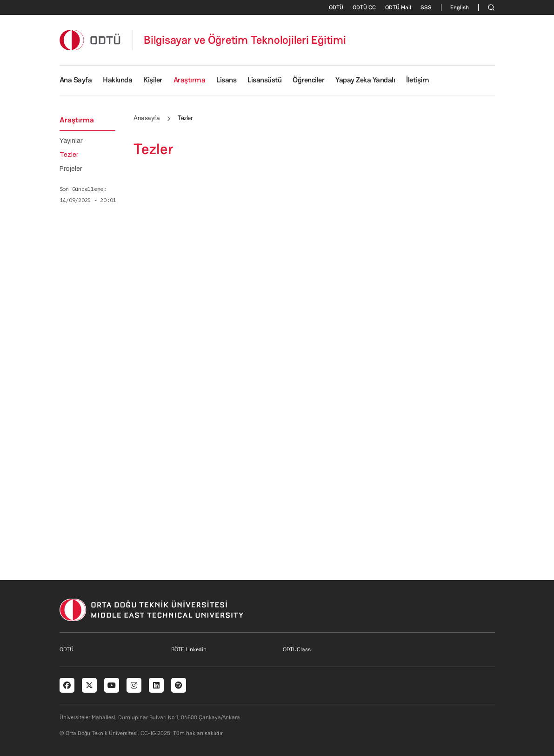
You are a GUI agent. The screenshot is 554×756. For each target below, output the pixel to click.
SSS (426, 7)
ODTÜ (336, 7)
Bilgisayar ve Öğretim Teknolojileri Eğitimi (245, 40)
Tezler (69, 155)
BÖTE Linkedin (189, 649)
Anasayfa (147, 118)
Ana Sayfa (76, 80)
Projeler (71, 169)
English (460, 7)
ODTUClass (297, 649)
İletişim (417, 80)
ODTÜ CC (364, 7)
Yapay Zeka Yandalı (365, 80)
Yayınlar (71, 141)
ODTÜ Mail (398, 7)
